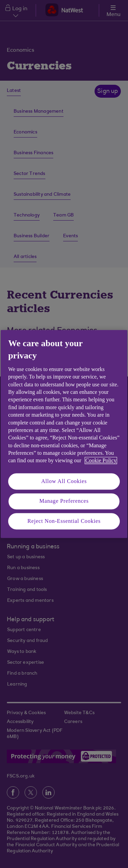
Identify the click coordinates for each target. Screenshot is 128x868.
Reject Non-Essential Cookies (64, 521)
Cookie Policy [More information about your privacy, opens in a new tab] (101, 461)
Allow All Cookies (64, 481)
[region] (64, 434)
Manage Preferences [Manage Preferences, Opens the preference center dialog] (64, 501)
